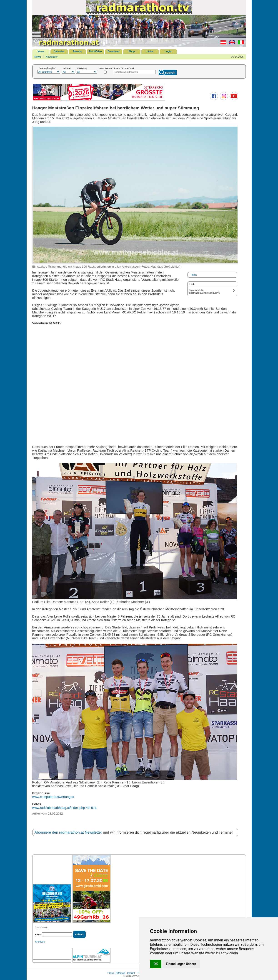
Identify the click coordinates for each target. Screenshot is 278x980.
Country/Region (47, 68)
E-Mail (38, 934)
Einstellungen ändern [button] (181, 964)
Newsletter (52, 57)
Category (82, 68)
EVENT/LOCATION (124, 68)
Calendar (59, 51)
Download (114, 51)
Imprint (131, 973)
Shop (132, 51)
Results (77, 51)
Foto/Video (95, 51)
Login (168, 51)
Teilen (194, 275)
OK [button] (156, 964)
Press (111, 973)
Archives (40, 942)
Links (150, 51)
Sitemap (120, 973)
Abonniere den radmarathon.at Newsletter (68, 832)
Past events (106, 68)
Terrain (67, 68)
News (41, 51)
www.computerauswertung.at (53, 797)
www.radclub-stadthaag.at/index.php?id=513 (65, 808)
